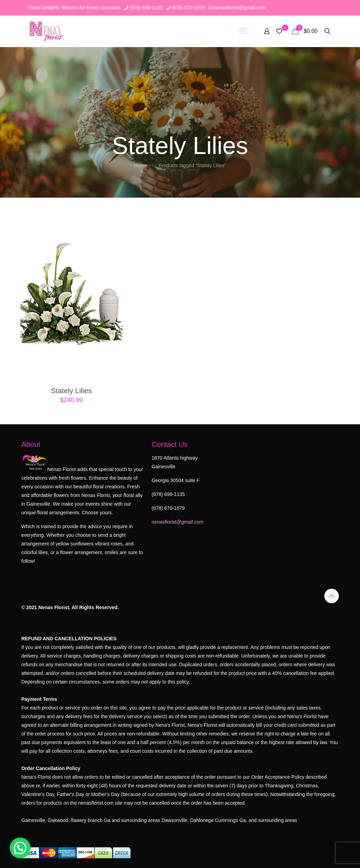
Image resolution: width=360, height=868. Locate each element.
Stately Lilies (71, 391)
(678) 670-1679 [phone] (188, 8)
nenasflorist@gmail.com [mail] (240, 8)
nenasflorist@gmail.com (178, 522)
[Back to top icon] (332, 596)
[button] (20, 848)
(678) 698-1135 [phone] (146, 8)
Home (141, 165)
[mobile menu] (243, 31)
